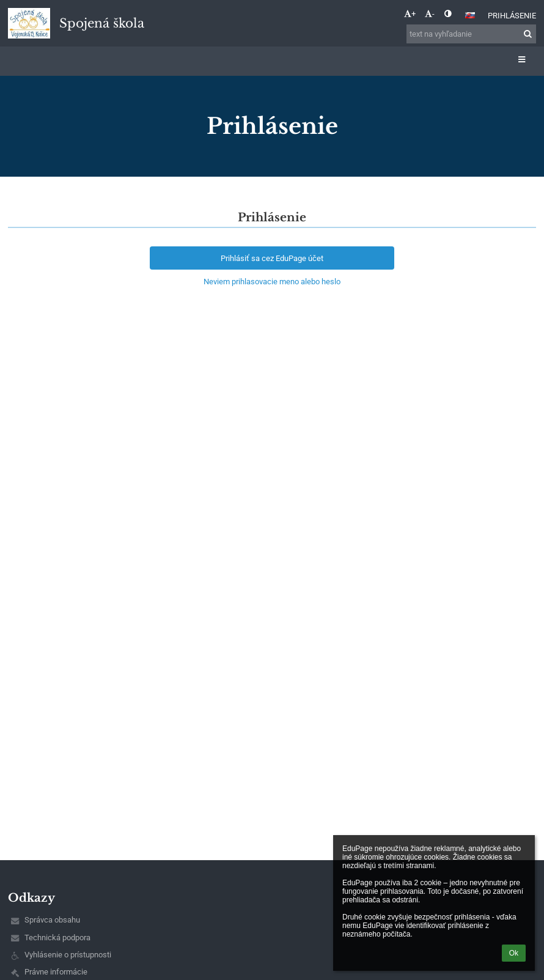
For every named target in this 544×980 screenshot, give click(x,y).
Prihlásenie (512, 16)
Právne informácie (56, 972)
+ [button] (410, 14)
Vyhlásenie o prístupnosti (68, 955)
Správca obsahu (52, 920)
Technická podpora (57, 938)
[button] (470, 15)
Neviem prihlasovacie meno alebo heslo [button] (272, 282)
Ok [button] (514, 953)
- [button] (430, 14)
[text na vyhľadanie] (471, 34)
